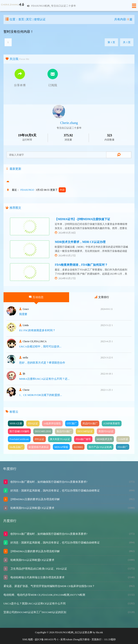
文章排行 (102, 297)
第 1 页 (111, 42)
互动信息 (36, 297)
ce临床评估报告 (52, 423)
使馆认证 (40, 19)
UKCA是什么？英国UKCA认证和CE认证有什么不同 (35, 603)
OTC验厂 (72, 423)
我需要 (23, 314)
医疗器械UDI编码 (19, 431)
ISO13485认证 (85, 431)
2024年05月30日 (65, 233)
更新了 (58, 190)
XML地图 (28, 639)
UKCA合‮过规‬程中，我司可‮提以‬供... (40, 346)
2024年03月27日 (65, 256)
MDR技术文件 (104, 439)
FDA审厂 (123, 447)
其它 (29, 19)
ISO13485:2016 (43, 431)
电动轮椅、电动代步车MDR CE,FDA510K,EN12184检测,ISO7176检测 (44, 595)
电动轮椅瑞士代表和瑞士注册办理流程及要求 (37, 577)
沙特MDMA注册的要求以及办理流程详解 (35, 499)
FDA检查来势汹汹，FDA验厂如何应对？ (81, 265)
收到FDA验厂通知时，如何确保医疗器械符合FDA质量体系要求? (49, 482)
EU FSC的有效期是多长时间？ (37, 330)
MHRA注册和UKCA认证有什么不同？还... (44, 379)
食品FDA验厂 (64, 431)
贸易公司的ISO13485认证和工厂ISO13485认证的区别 (35, 612)
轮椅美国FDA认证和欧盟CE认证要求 (32, 508)
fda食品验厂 (16, 447)
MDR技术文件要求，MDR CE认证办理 (80, 242)
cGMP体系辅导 (112, 423)
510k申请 (123, 439)
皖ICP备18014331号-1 (47, 639)
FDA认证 (33, 423)
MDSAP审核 (61, 447)
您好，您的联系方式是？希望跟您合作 (42, 363)
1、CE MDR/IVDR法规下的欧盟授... (40, 395)
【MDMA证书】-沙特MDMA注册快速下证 (82, 219)
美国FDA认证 (106, 431)
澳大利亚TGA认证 (60, 439)
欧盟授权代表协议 (39, 447)
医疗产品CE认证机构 (100, 447)
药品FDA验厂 (90, 423)
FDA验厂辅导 (83, 439)
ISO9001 (78, 447)
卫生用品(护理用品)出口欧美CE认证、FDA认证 (39, 569)
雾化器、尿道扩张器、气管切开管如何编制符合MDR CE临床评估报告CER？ (49, 586)
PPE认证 (39, 439)
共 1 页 (127, 42)
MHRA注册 (16, 423)
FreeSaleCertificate (19, 439)
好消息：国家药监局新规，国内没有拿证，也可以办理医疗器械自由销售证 (55, 491)
